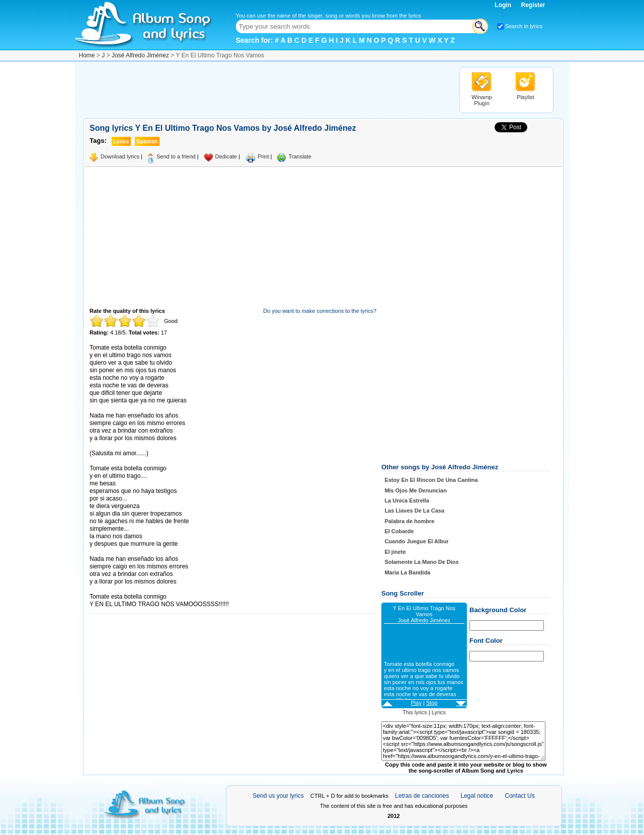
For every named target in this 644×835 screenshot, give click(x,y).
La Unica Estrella (407, 500)
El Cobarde (399, 531)
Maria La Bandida (407, 572)
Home (87, 55)
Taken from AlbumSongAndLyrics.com (132, 589)
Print (263, 156)
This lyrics (415, 712)
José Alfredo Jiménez (140, 55)
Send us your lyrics (278, 796)
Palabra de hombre (409, 521)
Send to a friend (176, 156)
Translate (300, 156)
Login (504, 5)
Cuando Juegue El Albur (416, 541)
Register (533, 5)
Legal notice (477, 796)
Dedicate (226, 156)
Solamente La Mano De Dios (421, 562)
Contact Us (519, 796)
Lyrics (439, 712)
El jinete (395, 552)
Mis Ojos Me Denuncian (415, 490)
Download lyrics (120, 156)
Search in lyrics (524, 26)
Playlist (526, 97)
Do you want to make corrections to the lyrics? (320, 311)
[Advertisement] (266, 90)
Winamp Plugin (481, 100)
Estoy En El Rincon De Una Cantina (431, 480)
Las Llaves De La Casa (414, 511)
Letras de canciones (422, 796)
